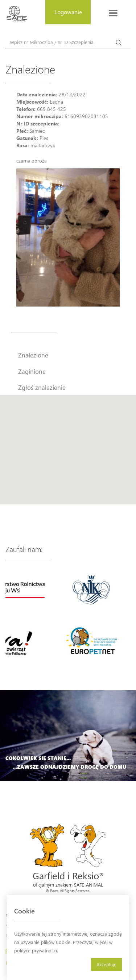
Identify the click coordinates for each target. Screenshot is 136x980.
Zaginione (32, 371)
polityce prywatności (36, 950)
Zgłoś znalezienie (42, 387)
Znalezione (33, 355)
